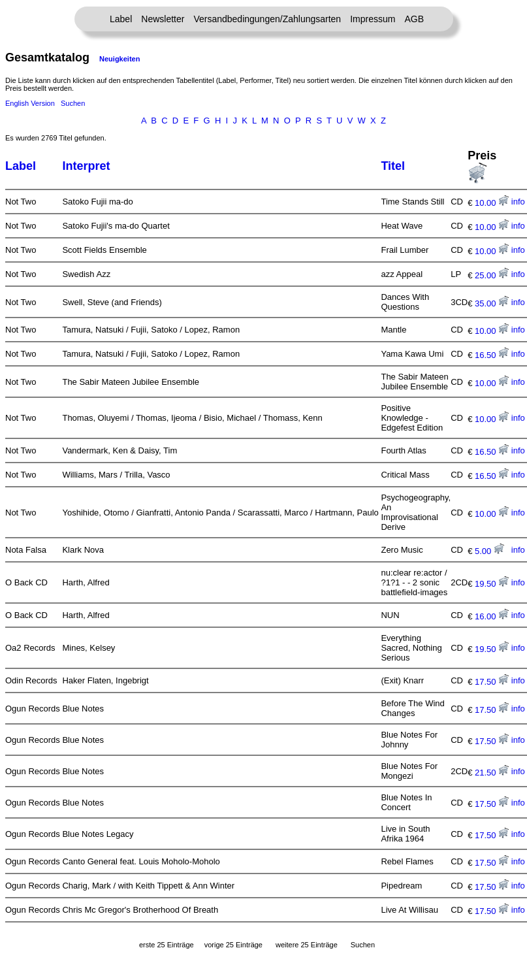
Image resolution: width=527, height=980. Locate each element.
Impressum (373, 19)
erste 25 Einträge (167, 945)
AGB (414, 19)
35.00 (492, 303)
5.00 (489, 551)
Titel (393, 166)
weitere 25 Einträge (307, 945)
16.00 (492, 616)
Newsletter (163, 19)
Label (121, 19)
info (518, 202)
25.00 (492, 275)
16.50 (492, 355)
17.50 (492, 682)
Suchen (73, 103)
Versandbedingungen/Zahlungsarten (267, 19)
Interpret (86, 166)
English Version (30, 103)
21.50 (492, 773)
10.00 (492, 203)
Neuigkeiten (120, 59)
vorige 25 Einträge (233, 945)
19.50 (492, 584)
